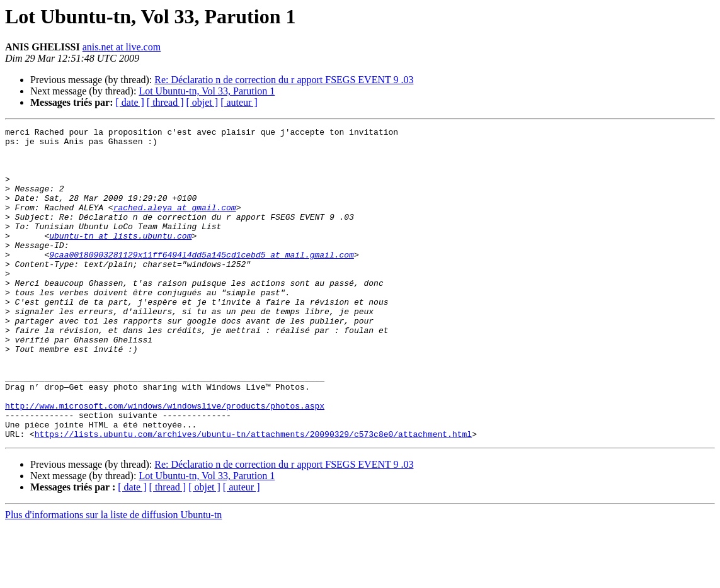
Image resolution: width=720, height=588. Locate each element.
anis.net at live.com (122, 47)
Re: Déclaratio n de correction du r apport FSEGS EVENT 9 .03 (284, 80)
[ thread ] (165, 102)
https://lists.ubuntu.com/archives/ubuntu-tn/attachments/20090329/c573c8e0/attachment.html (253, 496)
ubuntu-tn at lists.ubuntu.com (120, 258)
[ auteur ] (239, 102)
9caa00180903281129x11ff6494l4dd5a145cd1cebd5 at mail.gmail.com (202, 281)
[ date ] (130, 102)
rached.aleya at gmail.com (175, 224)
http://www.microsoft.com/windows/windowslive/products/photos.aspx (165, 462)
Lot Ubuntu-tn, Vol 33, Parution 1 (207, 91)
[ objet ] (202, 102)
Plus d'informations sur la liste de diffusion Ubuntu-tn (113, 577)
